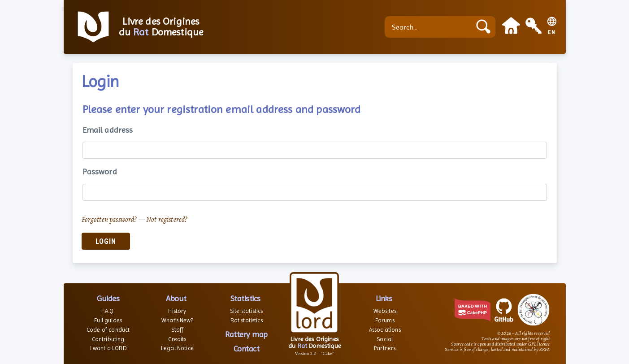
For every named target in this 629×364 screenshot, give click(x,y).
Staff (178, 330)
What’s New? (177, 320)
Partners (385, 348)
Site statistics (246, 311)
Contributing (108, 339)
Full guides (108, 320)
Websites (385, 311)
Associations (385, 330)
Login (106, 241)
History (177, 311)
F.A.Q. (108, 311)
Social (385, 339)
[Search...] (430, 27)
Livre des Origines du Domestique (161, 27)
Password (100, 171)
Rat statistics (247, 320)
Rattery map (246, 334)
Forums (385, 320)
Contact (247, 349)
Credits (177, 339)
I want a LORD (108, 348)
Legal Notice (177, 348)
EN (552, 32)
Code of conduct (108, 330)
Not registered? (167, 220)
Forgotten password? (109, 220)
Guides (108, 298)
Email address (108, 130)
